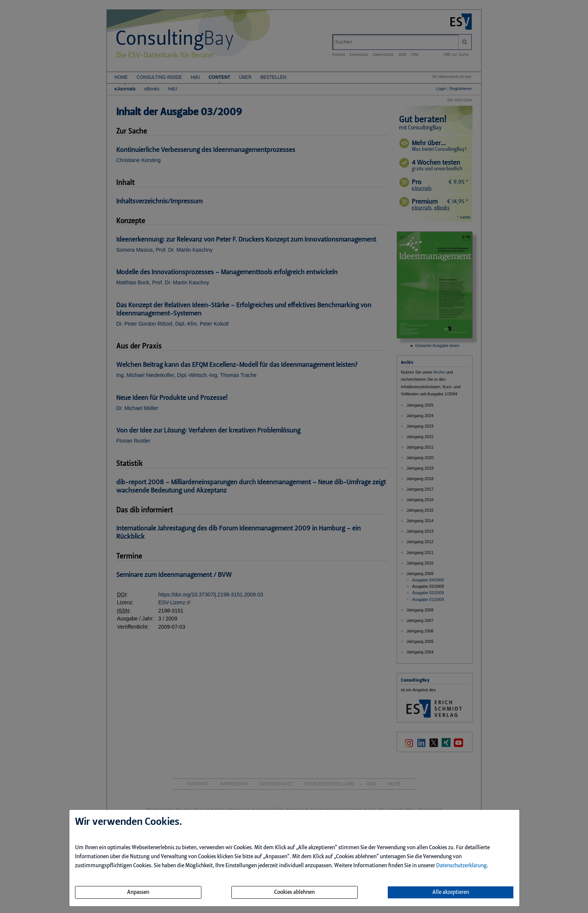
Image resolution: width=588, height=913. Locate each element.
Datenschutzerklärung (461, 866)
